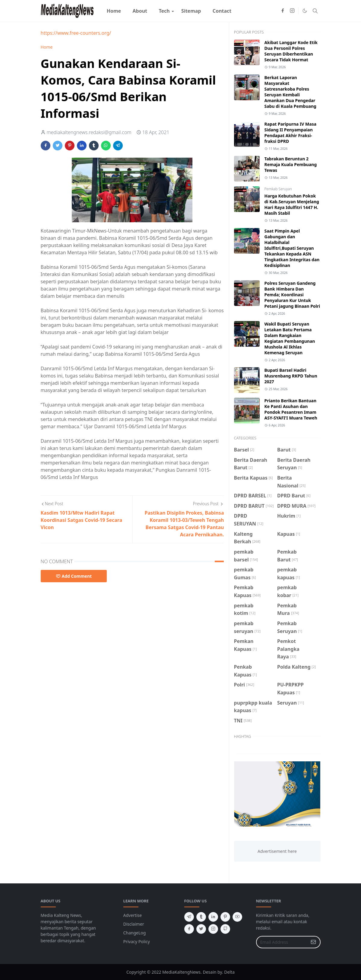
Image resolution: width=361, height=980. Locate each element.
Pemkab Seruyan (278, 189)
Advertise (133, 915)
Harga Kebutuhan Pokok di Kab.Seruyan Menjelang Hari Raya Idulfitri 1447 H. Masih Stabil (292, 204)
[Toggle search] (315, 11)
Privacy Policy (137, 941)
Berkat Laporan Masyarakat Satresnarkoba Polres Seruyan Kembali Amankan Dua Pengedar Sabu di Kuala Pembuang (290, 92)
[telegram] (189, 917)
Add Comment (74, 576)
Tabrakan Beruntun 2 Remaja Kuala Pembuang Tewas (291, 164)
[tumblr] (201, 917)
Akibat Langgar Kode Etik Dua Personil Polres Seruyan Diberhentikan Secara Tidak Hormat (291, 51)
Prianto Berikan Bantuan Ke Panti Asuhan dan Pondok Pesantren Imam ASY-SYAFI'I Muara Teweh (291, 409)
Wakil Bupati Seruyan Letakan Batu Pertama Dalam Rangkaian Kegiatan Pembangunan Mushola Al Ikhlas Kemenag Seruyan (290, 338)
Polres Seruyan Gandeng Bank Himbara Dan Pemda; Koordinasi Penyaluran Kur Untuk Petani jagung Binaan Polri (292, 295)
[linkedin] (213, 917)
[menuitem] (114, 11)
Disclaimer (134, 924)
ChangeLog (135, 933)
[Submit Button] (313, 942)
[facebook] (283, 11)
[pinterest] (225, 917)
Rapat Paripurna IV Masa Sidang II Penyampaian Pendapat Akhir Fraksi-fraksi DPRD (291, 133)
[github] (225, 929)
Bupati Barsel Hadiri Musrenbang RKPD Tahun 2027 (291, 376)
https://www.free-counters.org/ (76, 33)
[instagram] (292, 11)
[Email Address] (282, 942)
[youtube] (237, 917)
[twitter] (201, 929)
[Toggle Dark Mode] (305, 11)
